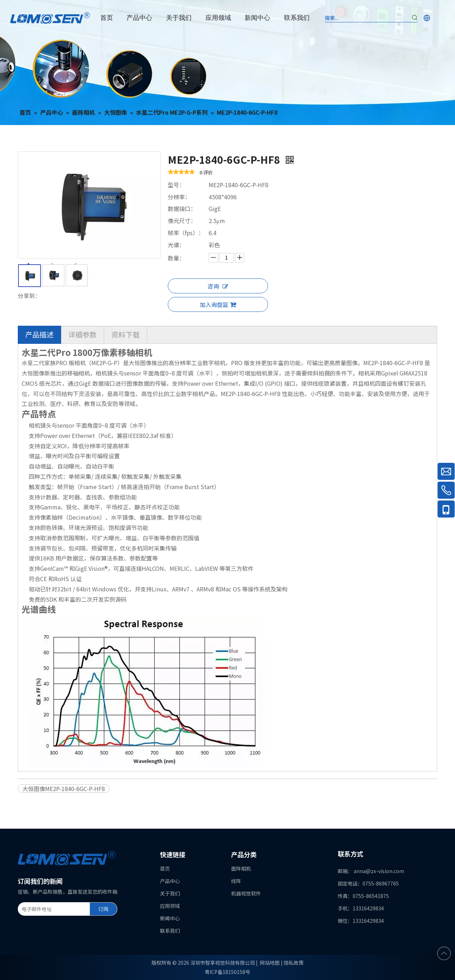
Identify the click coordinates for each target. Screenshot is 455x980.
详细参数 (82, 334)
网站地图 (270, 963)
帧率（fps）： (186, 233)
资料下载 (125, 334)
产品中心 (170, 881)
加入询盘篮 (218, 304)
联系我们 (170, 931)
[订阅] (103, 909)
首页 (165, 868)
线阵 (236, 881)
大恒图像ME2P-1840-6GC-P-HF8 (64, 789)
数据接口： (182, 209)
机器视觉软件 (246, 893)
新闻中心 (170, 918)
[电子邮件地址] (52, 909)
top (444, 953)
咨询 (218, 286)
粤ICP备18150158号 (227, 972)
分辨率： (179, 197)
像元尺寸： (182, 221)
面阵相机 (241, 868)
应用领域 (170, 906)
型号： (176, 185)
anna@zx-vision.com (379, 871)
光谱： (176, 245)
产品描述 (39, 334)
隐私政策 (294, 963)
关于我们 (170, 893)
